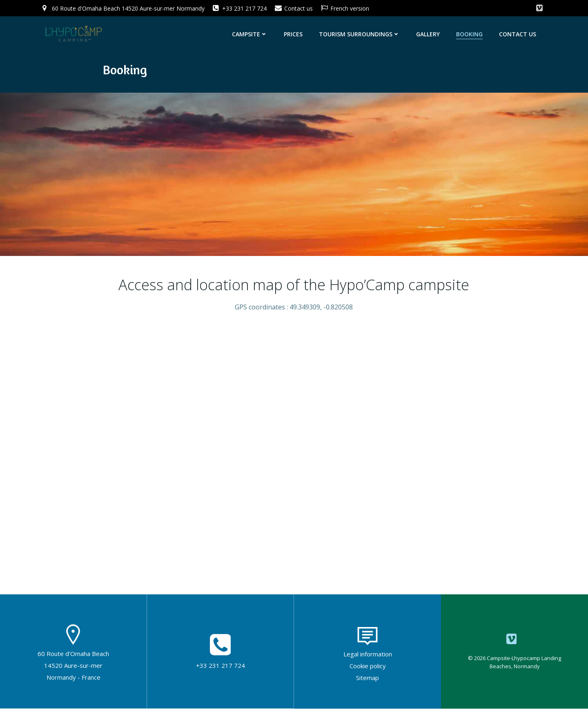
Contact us (519, 34)
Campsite (251, 34)
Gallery (429, 34)
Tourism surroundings (361, 34)
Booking (471, 34)
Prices (294, 34)
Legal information (368, 661)
